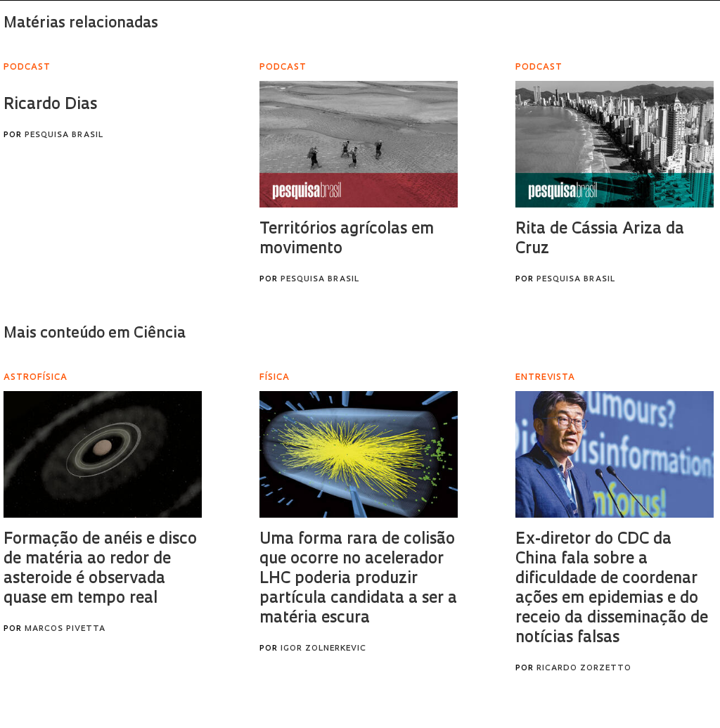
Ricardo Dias (50, 105)
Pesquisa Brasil (64, 135)
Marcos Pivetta (65, 629)
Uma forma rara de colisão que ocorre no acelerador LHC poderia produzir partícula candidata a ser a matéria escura (358, 579)
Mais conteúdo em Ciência (95, 334)
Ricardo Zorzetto (584, 669)
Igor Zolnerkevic (323, 649)
